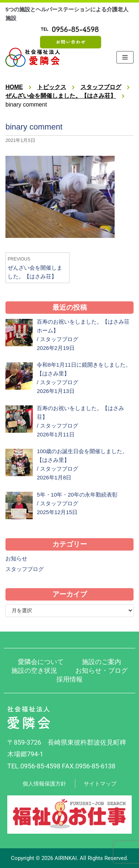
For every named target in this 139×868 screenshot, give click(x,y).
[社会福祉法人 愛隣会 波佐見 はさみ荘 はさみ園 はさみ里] (33, 57)
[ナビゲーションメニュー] (125, 57)
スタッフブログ (59, 339)
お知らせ (16, 558)
